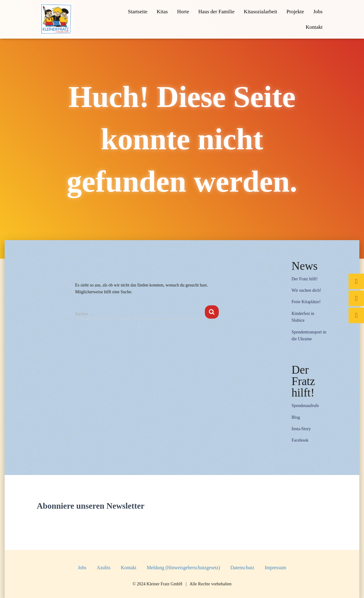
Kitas (162, 12)
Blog (296, 417)
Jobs (318, 12)
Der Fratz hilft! (305, 279)
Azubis (104, 568)
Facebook (300, 440)
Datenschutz (242, 568)
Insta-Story (301, 429)
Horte (183, 12)
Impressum (276, 568)
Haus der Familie (216, 12)
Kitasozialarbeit (260, 12)
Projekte (295, 12)
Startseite (138, 12)
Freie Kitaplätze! (306, 302)
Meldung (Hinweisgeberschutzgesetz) (183, 568)
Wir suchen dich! (306, 290)
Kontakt (314, 27)
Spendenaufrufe (305, 406)
